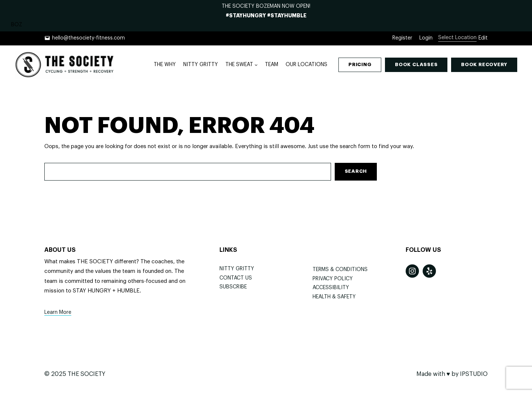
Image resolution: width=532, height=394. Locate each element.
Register (402, 38)
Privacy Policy (333, 279)
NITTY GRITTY (237, 269)
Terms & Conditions (340, 270)
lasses (416, 64)
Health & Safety (334, 297)
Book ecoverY (484, 64)
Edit (483, 38)
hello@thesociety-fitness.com (88, 38)
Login (426, 38)
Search (356, 171)
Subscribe (233, 287)
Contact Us (236, 278)
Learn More (58, 312)
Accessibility (331, 288)
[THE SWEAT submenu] (256, 65)
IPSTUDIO (474, 374)
